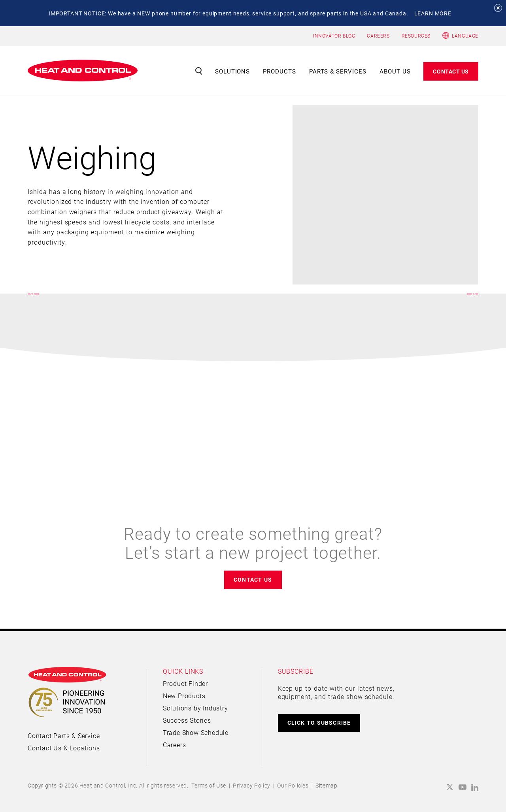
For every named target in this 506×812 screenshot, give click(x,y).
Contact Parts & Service (64, 736)
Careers (175, 745)
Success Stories (187, 720)
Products (279, 71)
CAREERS (378, 36)
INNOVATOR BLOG (334, 36)
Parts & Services (338, 71)
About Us (395, 71)
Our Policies (293, 785)
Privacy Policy (251, 785)
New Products (184, 696)
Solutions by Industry (195, 708)
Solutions (233, 71)
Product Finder (185, 683)
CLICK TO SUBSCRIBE (319, 723)
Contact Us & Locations (64, 748)
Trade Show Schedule (196, 732)
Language (465, 36)
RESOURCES (416, 36)
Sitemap (326, 785)
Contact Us (451, 71)
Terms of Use (209, 785)
